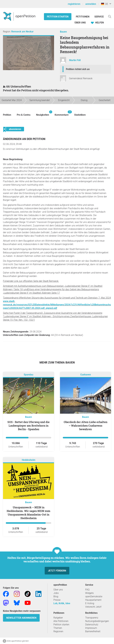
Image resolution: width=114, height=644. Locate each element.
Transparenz (92, 618)
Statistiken (80, 115)
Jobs (56, 593)
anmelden (91, 4)
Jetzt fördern (57, 571)
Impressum (91, 628)
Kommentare (62, 113)
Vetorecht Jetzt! (93, 607)
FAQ (87, 590)
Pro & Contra (24, 115)
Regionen (58, 631)
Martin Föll (75, 60)
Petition (7, 115)
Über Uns (80, 23)
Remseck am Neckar (22, 32)
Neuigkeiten (43, 113)
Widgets (89, 593)
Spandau (28, 375)
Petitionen (83, 17)
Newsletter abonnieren (21, 618)
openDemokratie (94, 596)
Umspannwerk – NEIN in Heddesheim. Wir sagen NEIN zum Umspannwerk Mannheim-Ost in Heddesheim (28, 513)
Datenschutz (92, 625)
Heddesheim (29, 460)
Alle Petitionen (61, 621)
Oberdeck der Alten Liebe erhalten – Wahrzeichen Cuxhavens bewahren (85, 426)
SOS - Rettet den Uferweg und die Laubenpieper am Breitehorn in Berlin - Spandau (28, 426)
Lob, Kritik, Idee (62, 603)
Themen (58, 628)
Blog (56, 596)
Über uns (58, 590)
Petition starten (58, 17)
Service (99, 17)
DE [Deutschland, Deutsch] (105, 4)
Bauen (63, 32)
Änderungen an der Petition (24, 139)
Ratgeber (58, 618)
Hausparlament (93, 600)
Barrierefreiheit (93, 631)
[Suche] (110, 16)
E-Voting (90, 603)
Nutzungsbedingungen (97, 621)
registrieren (74, 4)
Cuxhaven (86, 375)
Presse (57, 600)
